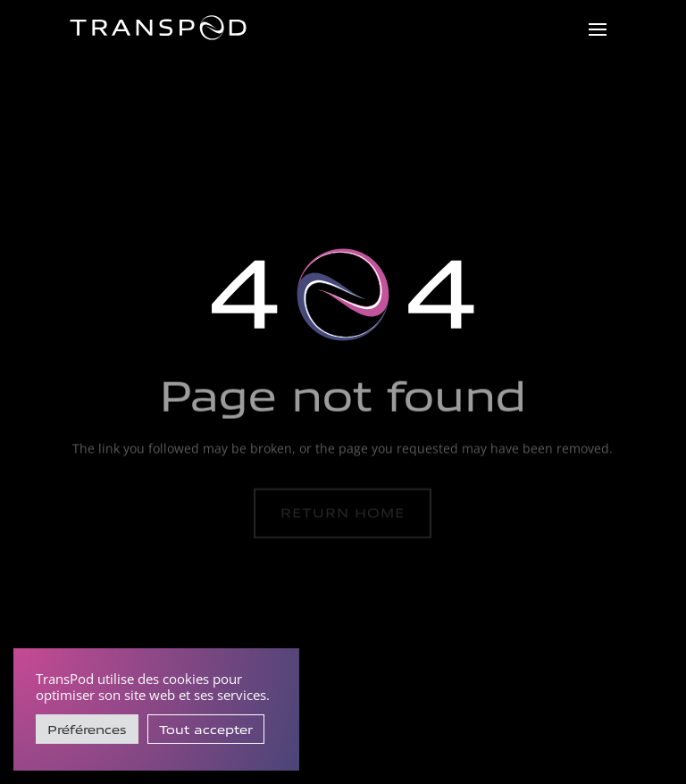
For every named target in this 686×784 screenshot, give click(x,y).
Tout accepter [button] (206, 729)
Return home (343, 513)
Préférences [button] (87, 729)
